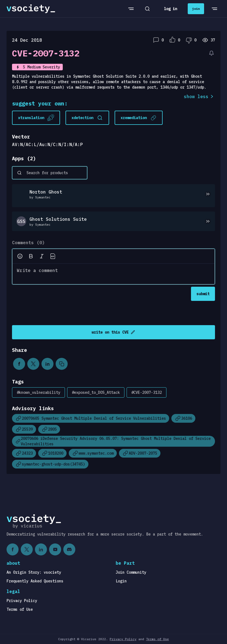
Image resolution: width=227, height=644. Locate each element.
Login (121, 581)
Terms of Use (20, 609)
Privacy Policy (22, 601)
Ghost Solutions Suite (58, 219)
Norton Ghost (46, 192)
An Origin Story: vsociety (34, 572)
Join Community (131, 572)
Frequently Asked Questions (35, 581)
